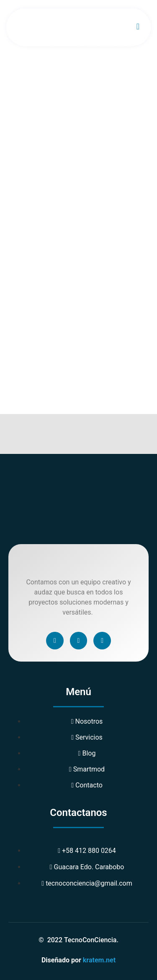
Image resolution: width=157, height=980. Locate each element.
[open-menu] (138, 27)
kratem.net (99, 960)
